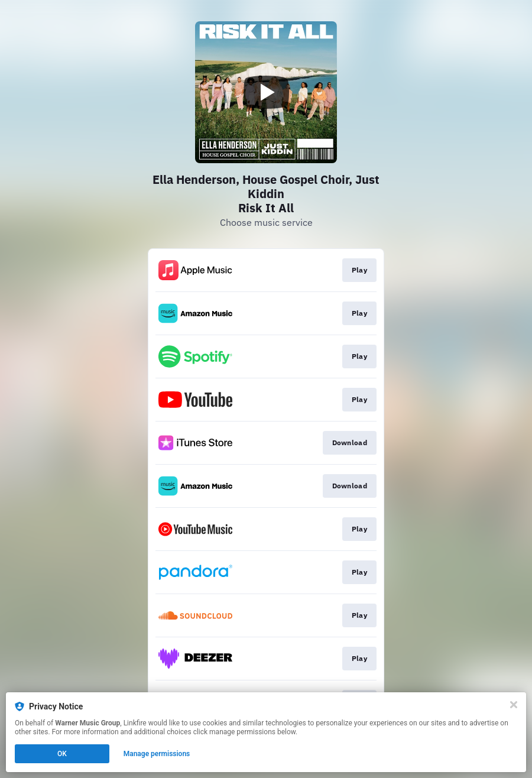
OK (62, 754)
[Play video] (266, 92)
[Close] (514, 705)
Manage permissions (157, 754)
